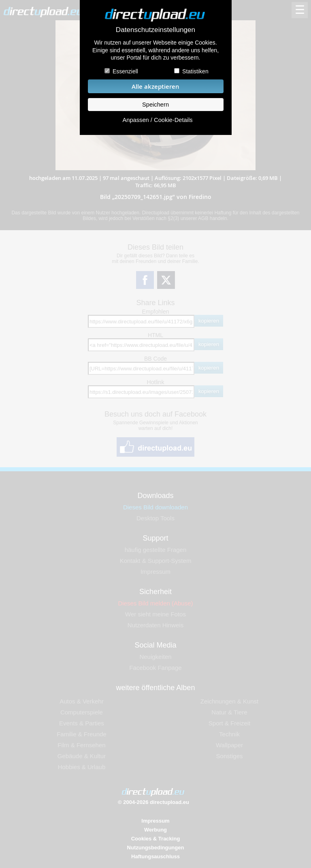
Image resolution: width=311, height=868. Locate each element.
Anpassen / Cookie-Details (157, 120)
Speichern (155, 105)
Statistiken (195, 71)
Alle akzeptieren (155, 87)
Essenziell (125, 71)
